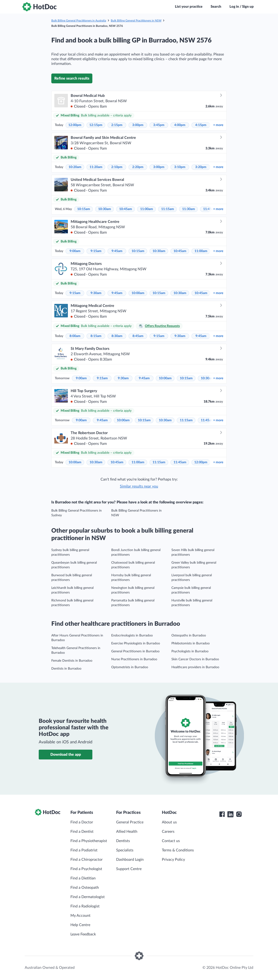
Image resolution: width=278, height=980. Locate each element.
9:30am (96, 293)
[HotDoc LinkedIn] (230, 814)
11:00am (147, 209)
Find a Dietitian (83, 878)
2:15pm (117, 125)
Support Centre (129, 869)
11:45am (207, 420)
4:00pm (180, 125)
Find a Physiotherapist (89, 841)
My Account (80, 916)
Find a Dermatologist (88, 897)
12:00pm (75, 125)
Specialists (125, 850)
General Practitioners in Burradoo (135, 651)
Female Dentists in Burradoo (72, 661)
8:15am (96, 336)
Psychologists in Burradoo (190, 651)
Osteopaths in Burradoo (189, 636)
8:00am (75, 336)
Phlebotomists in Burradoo (191, 643)
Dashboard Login (130, 860)
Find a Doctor (82, 822)
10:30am (105, 209)
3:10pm (180, 167)
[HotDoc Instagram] (239, 814)
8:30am (117, 336)
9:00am (75, 251)
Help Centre (80, 925)
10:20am (75, 167)
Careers (168, 832)
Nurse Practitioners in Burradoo (134, 659)
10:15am (84, 209)
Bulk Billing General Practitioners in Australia (79, 21)
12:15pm (96, 125)
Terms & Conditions (178, 850)
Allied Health (127, 832)
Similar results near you (139, 486)
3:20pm (201, 167)
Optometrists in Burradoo (130, 667)
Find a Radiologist (85, 906)
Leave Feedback (83, 934)
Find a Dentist (82, 832)
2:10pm (117, 167)
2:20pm (138, 167)
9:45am (117, 251)
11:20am (96, 167)
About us (169, 822)
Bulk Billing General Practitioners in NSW (136, 21)
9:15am (96, 251)
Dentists (123, 841)
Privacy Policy (173, 860)
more (218, 125)
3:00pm (138, 125)
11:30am (189, 209)
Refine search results (72, 78)
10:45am (126, 209)
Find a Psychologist (86, 869)
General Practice (130, 822)
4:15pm (201, 125)
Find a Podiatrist (84, 850)
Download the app (66, 755)
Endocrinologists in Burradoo (132, 636)
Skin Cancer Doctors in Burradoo (195, 659)
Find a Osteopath (85, 888)
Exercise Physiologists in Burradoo (136, 643)
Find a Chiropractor (87, 860)
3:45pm (159, 125)
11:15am (168, 209)
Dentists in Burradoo (66, 669)
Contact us (171, 841)
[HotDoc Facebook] (222, 814)
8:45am (138, 336)
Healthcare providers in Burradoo (195, 667)
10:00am (138, 293)
